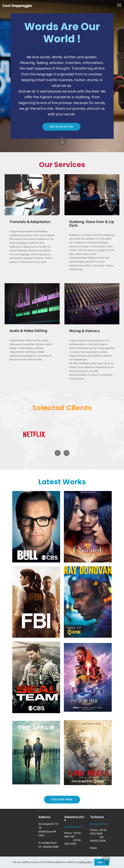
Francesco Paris (99, 824)
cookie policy (85, 862)
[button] (58, 453)
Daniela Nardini (73, 827)
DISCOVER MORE (62, 800)
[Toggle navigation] (119, 5)
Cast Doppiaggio (17, 6)
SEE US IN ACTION (61, 127)
